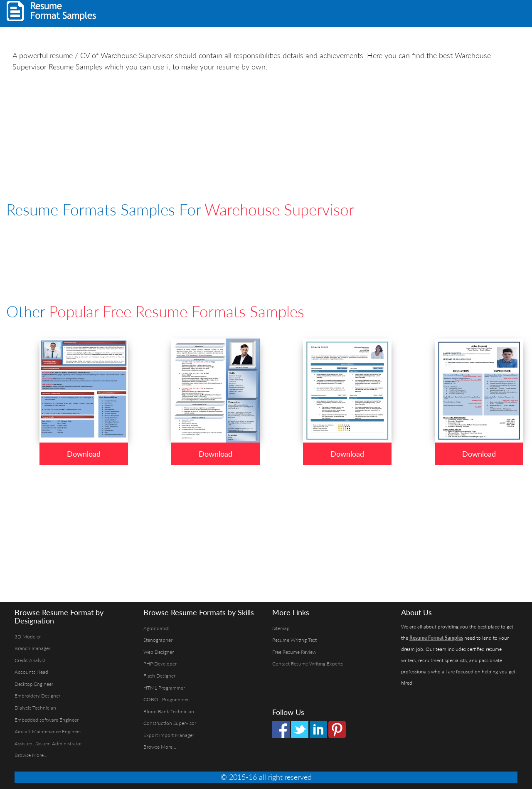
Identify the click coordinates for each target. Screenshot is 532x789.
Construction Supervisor (170, 723)
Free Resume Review (294, 652)
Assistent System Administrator (48, 743)
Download (84, 454)
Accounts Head (31, 672)
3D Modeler (28, 637)
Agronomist (156, 628)
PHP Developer (160, 664)
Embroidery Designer (37, 696)
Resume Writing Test (294, 640)
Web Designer (159, 652)
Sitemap (281, 628)
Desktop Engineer (34, 684)
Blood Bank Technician (169, 711)
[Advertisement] (422, 12)
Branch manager (32, 648)
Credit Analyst (30, 660)
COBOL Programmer (166, 699)
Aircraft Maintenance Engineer (48, 731)
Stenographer (158, 640)
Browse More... (31, 755)
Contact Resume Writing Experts (308, 664)
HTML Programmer (164, 688)
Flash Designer (159, 676)
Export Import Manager (169, 735)
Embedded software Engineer (47, 720)
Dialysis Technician (35, 708)
